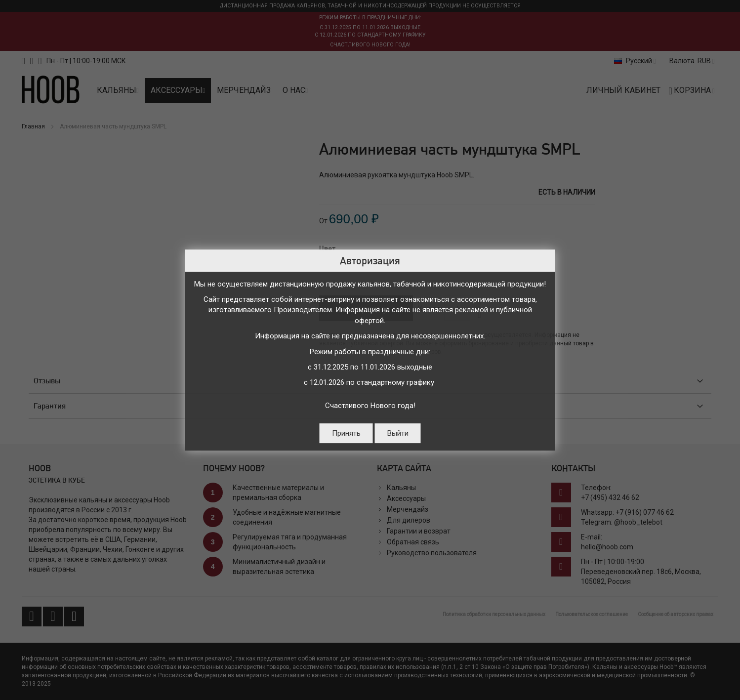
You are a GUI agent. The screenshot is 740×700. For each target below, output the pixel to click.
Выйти (398, 433)
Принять (346, 433)
